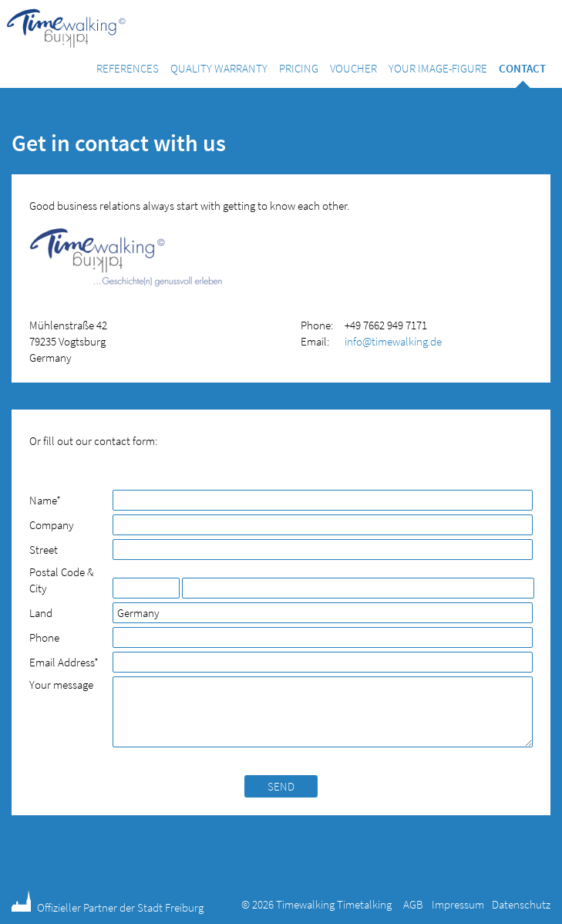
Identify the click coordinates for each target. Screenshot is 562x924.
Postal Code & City (62, 580)
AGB (413, 904)
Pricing (299, 68)
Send (281, 786)
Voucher (353, 68)
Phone (44, 637)
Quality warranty (219, 68)
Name (55, 500)
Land (41, 613)
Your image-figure (438, 68)
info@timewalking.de (393, 341)
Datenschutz (521, 904)
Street (44, 550)
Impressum (458, 904)
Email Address (64, 662)
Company (52, 525)
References (128, 68)
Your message (61, 685)
